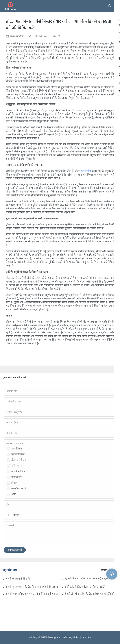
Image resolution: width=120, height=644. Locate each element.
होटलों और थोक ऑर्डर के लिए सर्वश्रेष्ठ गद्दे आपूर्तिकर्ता (89, 594)
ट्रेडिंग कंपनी (17, 466)
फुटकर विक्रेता (18, 454)
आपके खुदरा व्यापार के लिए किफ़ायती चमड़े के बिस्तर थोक (32, 587)
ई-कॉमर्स (15, 483)
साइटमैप (86, 637)
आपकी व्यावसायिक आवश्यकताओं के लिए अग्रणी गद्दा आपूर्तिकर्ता (32, 594)
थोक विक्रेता (17, 449)
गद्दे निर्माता (86, 171)
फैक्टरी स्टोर (17, 477)
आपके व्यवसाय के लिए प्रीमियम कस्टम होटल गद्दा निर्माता (18, 579)
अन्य (13, 494)
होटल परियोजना (19, 460)
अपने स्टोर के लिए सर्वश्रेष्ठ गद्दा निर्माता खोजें (84, 587)
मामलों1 (104, 570)
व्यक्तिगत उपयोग (19, 488)
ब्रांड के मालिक (18, 471)
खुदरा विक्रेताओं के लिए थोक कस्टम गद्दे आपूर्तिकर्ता (88, 578)
